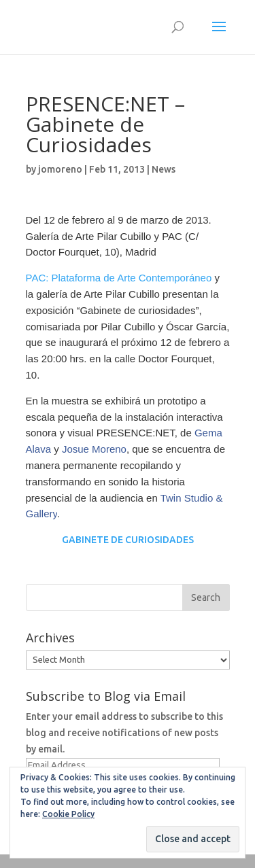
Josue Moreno (94, 449)
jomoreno (60, 169)
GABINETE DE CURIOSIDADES (128, 540)
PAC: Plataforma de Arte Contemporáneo (119, 278)
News (164, 169)
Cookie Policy (68, 814)
